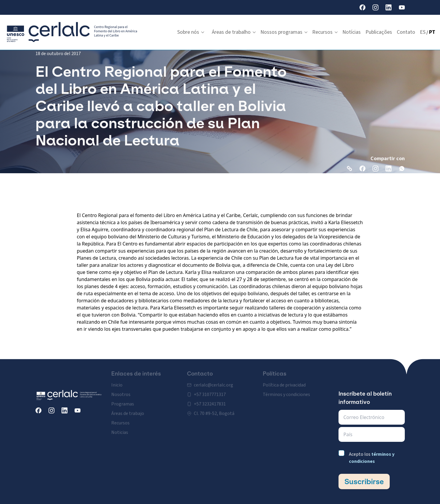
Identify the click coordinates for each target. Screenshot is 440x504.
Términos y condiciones (286, 391)
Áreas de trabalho (234, 32)
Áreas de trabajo (128, 410)
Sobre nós (191, 32)
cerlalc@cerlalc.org (213, 381)
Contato (406, 32)
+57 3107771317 (210, 391)
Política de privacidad (284, 381)
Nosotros (121, 391)
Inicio (117, 381)
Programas (123, 400)
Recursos (325, 32)
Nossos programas (284, 32)
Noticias (120, 428)
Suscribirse (364, 481)
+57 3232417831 (210, 400)
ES (423, 32)
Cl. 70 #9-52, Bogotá (214, 410)
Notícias (352, 32)
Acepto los (372, 458)
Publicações (379, 32)
